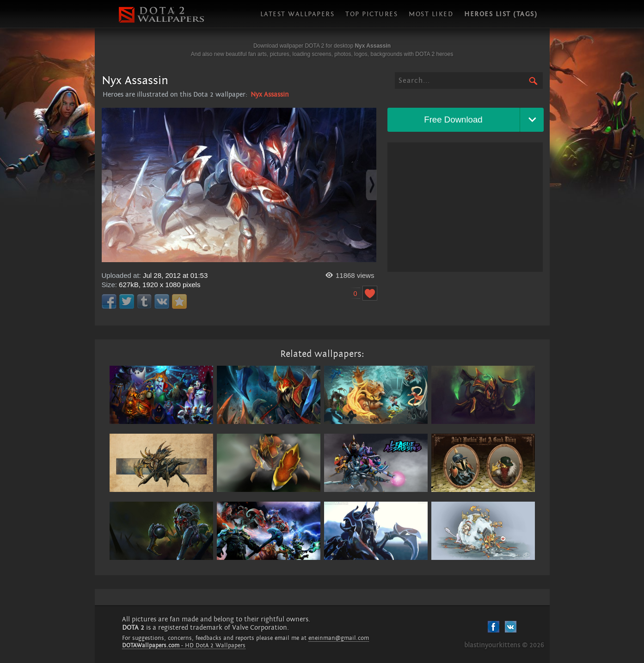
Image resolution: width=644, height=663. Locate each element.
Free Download (453, 120)
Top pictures (371, 14)
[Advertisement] (465, 207)
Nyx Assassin (270, 95)
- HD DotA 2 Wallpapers (184, 645)
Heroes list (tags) (501, 14)
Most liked (431, 14)
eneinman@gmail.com (339, 638)
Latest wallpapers (297, 14)
